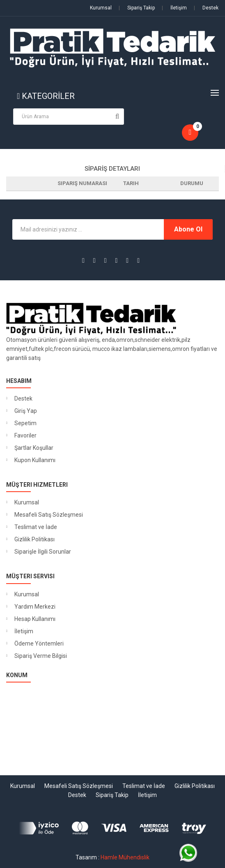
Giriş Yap (26, 411)
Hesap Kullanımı (35, 619)
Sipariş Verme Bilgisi (41, 656)
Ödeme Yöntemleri (39, 644)
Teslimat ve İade (36, 527)
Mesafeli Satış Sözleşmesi (49, 515)
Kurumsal (101, 8)
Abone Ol (188, 229)
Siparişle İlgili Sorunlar (43, 552)
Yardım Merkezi (35, 607)
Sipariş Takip (137, 8)
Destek (206, 8)
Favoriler (25, 435)
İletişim (174, 8)
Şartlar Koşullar (34, 448)
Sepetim (25, 423)
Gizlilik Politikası (34, 539)
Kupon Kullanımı (35, 460)
